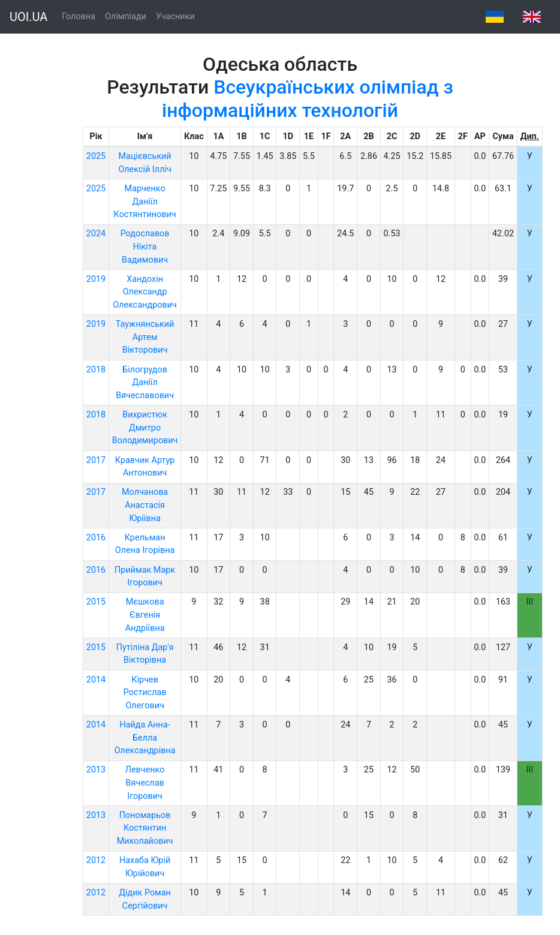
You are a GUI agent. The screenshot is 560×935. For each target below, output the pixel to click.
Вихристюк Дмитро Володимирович (145, 428)
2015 (96, 602)
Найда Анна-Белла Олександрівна (145, 738)
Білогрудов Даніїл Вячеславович (145, 383)
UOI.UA (28, 17)
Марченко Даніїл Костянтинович (145, 202)
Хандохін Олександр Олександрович (145, 292)
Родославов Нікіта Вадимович (145, 246)
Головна (79, 16)
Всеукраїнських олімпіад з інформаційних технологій (308, 98)
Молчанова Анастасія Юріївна (145, 505)
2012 (96, 860)
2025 (96, 156)
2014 (96, 680)
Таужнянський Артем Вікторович (145, 337)
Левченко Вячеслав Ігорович (145, 783)
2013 (96, 770)
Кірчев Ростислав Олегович (145, 693)
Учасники (175, 16)
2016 (96, 538)
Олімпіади (126, 16)
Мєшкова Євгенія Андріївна (145, 615)
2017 (96, 460)
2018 (96, 370)
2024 (96, 234)
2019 (96, 279)
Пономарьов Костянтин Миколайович (145, 828)
